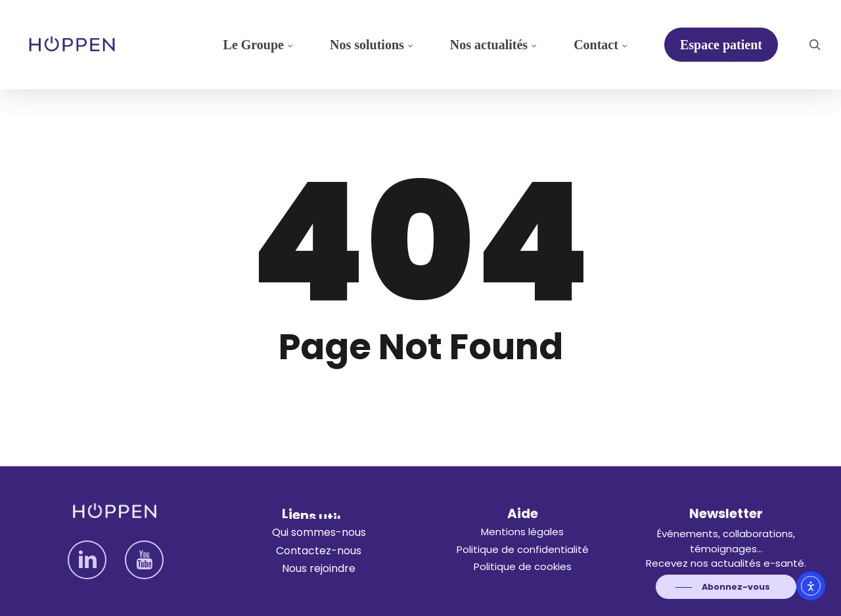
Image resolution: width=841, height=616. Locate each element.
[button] (319, 533)
